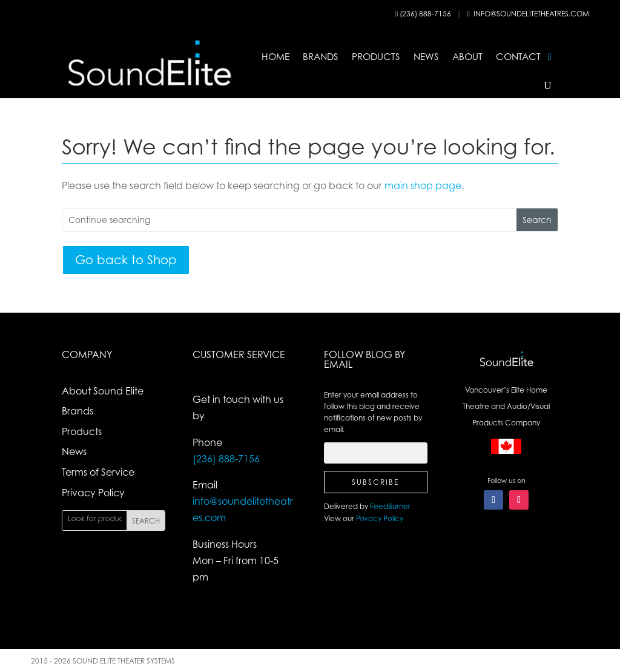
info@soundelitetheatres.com (531, 14)
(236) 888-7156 (426, 14)
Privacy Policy (93, 493)
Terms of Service (98, 472)
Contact (518, 57)
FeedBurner (390, 506)
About (467, 57)
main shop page (423, 185)
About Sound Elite (103, 391)
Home (275, 57)
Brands (321, 57)
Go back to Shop (126, 260)
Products (376, 57)
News (426, 57)
